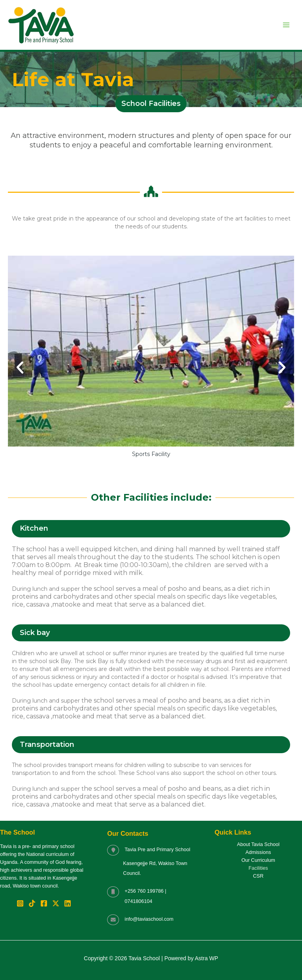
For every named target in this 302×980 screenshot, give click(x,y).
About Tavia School (259, 844)
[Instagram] (20, 903)
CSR (258, 876)
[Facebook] (44, 903)
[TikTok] (32, 903)
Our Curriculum (258, 860)
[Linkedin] (68, 903)
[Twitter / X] (56, 903)
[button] (20, 367)
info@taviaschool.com (149, 919)
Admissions (258, 852)
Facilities (258, 868)
